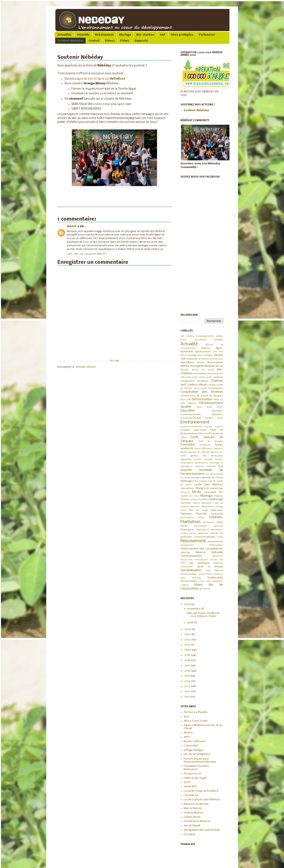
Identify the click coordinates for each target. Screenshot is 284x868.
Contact (94, 41)
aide (215, 352)
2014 (188, 681)
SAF (163, 35)
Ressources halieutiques (194, 560)
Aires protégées (182, 35)
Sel (209, 567)
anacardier (192, 359)
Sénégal (219, 567)
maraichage (217, 488)
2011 (187, 697)
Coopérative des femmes (202, 392)
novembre (194, 609)
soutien (193, 574)
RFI (221, 560)
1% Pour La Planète (196, 712)
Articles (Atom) (86, 367)
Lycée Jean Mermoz (209, 485)
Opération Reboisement (202, 507)
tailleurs (219, 574)
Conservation (216, 388)
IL (222, 463)
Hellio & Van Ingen (195, 778)
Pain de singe (198, 510)
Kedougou (187, 481)
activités (218, 340)
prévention (203, 533)
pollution (218, 526)
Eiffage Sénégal (193, 750)
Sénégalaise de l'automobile (202, 830)
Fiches (125, 41)
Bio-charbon (145, 35)
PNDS (220, 522)
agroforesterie (203, 352)
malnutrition (187, 488)
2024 (188, 629)
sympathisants (206, 574)
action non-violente (194, 340)
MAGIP (72, 226)
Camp (188, 377)
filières (201, 434)
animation (204, 359)
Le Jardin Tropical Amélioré (201, 791)
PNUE (184, 526)
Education (188, 411)
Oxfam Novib (192, 817)
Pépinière (216, 517)
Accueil (114, 361)
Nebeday (219, 496)
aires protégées (205, 355)
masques (185, 492)
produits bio (216, 533)
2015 (187, 676)
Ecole (209, 407)
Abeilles (190, 336)
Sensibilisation (191, 570)
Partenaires (207, 35)
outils (183, 510)
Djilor (199, 407)
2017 (187, 666)
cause (209, 377)
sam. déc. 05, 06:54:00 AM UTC (87, 254)
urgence (185, 585)
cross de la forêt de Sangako (206, 396)
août (191, 623)
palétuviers (217, 510)
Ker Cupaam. (201, 481)
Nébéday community (191, 500)
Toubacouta (215, 578)
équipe (208, 427)
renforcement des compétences (202, 549)
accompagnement (205, 336)
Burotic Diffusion (195, 741)
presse (193, 533)
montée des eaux (190, 496)
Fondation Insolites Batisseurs (196, 768)
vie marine (205, 589)
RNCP (183, 563)
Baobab (210, 366)
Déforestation (202, 399)
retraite (214, 560)
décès (183, 400)
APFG (187, 737)
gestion (184, 452)
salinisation (187, 567)
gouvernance (201, 463)
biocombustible (215, 374)
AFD (186, 717)
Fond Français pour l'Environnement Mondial (200, 760)
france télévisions (203, 449)
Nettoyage (216, 499)
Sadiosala (218, 563)
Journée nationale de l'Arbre (207, 478)
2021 (187, 645)
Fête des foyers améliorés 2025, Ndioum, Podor (203, 615)
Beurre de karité (203, 370)
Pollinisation (201, 526)
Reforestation (216, 545)
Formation (188, 445)
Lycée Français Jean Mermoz (202, 800)
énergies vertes (214, 418)
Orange (219, 507)
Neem (205, 499)
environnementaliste (191, 427)
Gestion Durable (203, 460)
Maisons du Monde (196, 804)
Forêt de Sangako (210, 441)
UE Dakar (190, 834)
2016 (188, 671)
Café (183, 377)
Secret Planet (192, 826)
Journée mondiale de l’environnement (202, 472)
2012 (187, 691)
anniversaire (217, 359)
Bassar (219, 366)
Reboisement (104, 35)
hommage (214, 463)
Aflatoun (206, 348)
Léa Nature (191, 795)
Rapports (141, 41)
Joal (221, 466)
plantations (209, 523)
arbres (201, 363)
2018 (187, 660)
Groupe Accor (193, 774)
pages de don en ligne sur (100, 79)
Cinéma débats (198, 385)
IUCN (187, 782)
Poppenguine (203, 530)
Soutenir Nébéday (70, 41)
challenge (218, 377)
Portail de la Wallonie (197, 821)
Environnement (195, 422)
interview (211, 467)
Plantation (190, 522)
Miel (221, 492)
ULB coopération (214, 581)
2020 (188, 650)
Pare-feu (201, 514)
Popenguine (187, 530)
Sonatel (184, 574)
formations (205, 445)
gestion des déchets (200, 452)
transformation (189, 581)
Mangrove (202, 488)
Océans (196, 503)
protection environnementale (198, 537)
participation (187, 518)
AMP (183, 359)
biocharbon (200, 374)
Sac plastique (199, 563)
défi (189, 400)
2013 (187, 686)
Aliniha (219, 355)
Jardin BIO (190, 787)
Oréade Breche (193, 813)
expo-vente (200, 430)
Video (198, 585)
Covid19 (185, 396)
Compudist (191, 746)
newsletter (186, 503)
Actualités (64, 35)
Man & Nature (193, 808)
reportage (185, 553)
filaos (195, 434)
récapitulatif (187, 545)
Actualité (189, 344)
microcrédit (210, 492)
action (220, 336)
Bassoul (185, 370)
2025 (188, 604)
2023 (188, 634)
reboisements (215, 542)
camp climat (198, 377)
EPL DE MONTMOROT (197, 754)
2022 (188, 640)
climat (212, 385)
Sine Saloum (214, 571)
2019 (182, 336)
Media (197, 492)
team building (191, 578)
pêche (201, 518)
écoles (220, 407)
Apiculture (187, 362)
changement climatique (194, 381)
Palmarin (186, 514)
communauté (200, 388)
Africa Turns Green (196, 721)
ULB (202, 581)
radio (221, 537)
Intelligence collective (192, 467)
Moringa (125, 35)
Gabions (218, 449)
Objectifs (83, 35)
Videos (110, 41)
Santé (200, 567)
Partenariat (217, 514)
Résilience (218, 556)
